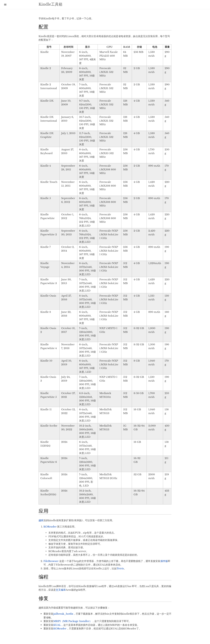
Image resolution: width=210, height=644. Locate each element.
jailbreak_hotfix (63, 614)
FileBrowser (51, 561)
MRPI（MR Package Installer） (73, 621)
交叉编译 (61, 590)
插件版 (164, 561)
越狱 (41, 520)
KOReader (50, 527)
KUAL (57, 625)
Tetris (120, 568)
